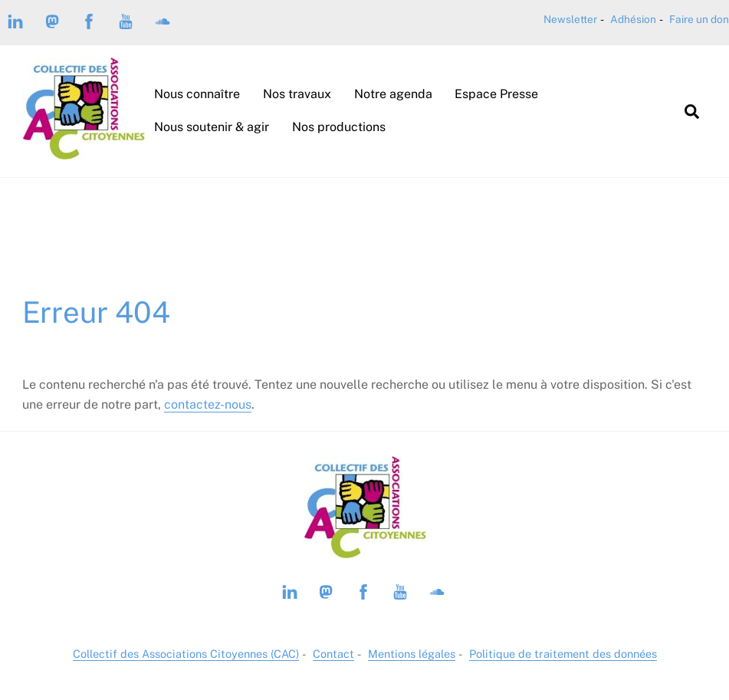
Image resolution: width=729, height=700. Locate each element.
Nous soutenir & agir (212, 127)
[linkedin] (15, 20)
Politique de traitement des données (563, 654)
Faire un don (699, 19)
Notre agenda (393, 94)
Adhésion (633, 19)
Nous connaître (197, 94)
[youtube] (126, 20)
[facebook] (89, 20)
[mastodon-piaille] (52, 20)
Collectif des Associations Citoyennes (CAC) (186, 654)
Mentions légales (412, 654)
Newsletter (570, 19)
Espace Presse (496, 94)
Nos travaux (297, 94)
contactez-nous (208, 404)
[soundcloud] (163, 20)
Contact (333, 654)
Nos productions (339, 127)
